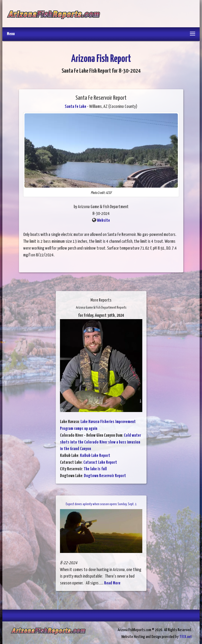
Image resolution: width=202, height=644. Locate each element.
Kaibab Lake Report (95, 456)
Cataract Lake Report (100, 463)
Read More (112, 583)
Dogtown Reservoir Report (105, 476)
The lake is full (95, 469)
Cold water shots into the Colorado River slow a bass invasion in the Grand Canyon (100, 442)
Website (103, 221)
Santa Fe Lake (75, 107)
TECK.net (186, 637)
